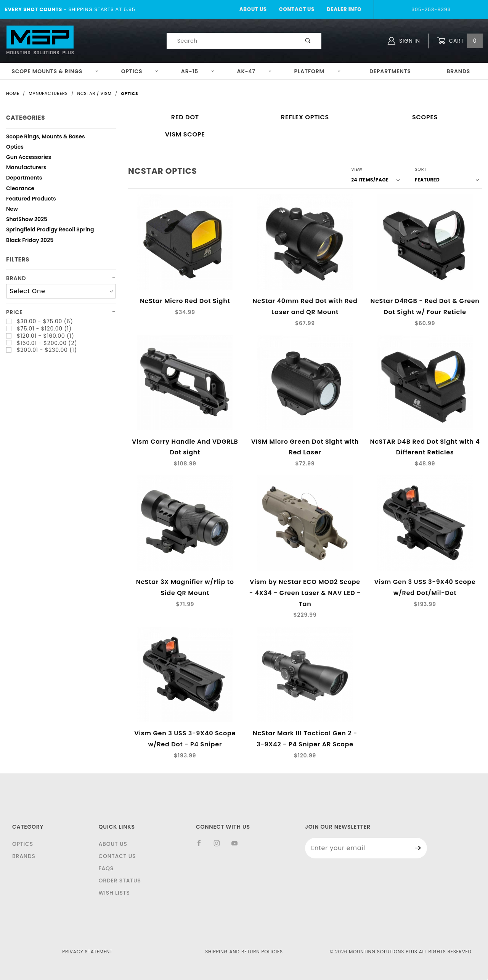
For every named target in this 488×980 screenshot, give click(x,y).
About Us (253, 9)
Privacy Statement (87, 952)
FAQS (106, 868)
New (12, 210)
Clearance (20, 189)
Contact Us (297, 9)
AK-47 (254, 71)
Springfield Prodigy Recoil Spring (50, 230)
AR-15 (198, 71)
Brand (16, 278)
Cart (460, 41)
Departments (390, 71)
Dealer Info (344, 9)
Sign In (404, 41)
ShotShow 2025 (27, 220)
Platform (318, 71)
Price (14, 312)
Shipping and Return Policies (244, 952)
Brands (458, 71)
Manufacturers (26, 168)
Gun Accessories (29, 158)
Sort (421, 169)
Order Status (120, 881)
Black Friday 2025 (30, 241)
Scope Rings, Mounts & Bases (46, 137)
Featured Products (31, 200)
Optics (140, 71)
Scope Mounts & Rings (55, 71)
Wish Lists (114, 893)
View (357, 169)
